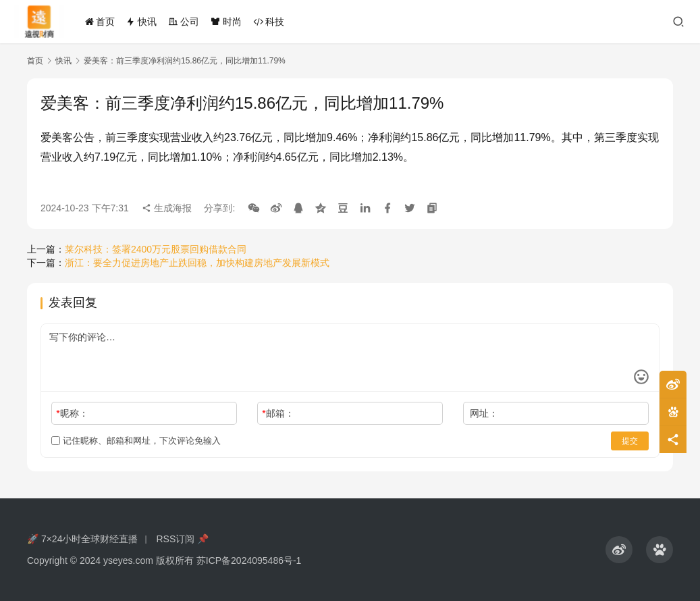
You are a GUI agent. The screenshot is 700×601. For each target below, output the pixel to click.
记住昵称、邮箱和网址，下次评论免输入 (136, 441)
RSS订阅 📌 (182, 539)
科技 (269, 22)
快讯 (141, 22)
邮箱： (278, 413)
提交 (630, 441)
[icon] (619, 550)
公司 (184, 22)
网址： (484, 413)
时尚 (226, 22)
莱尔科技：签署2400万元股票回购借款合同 (156, 249)
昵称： (72, 413)
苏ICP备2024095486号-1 (249, 560)
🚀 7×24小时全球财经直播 (82, 539)
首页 (100, 22)
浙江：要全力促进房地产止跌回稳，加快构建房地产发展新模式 (197, 263)
